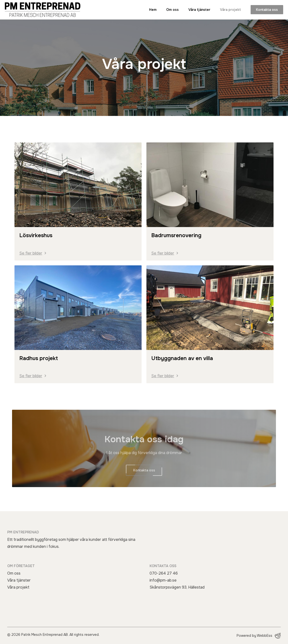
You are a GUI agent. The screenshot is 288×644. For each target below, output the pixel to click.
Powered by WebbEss (259, 636)
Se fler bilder (31, 253)
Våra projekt (230, 10)
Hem (153, 10)
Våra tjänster (199, 10)
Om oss (172, 10)
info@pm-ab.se (163, 580)
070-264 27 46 (164, 573)
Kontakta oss (267, 10)
